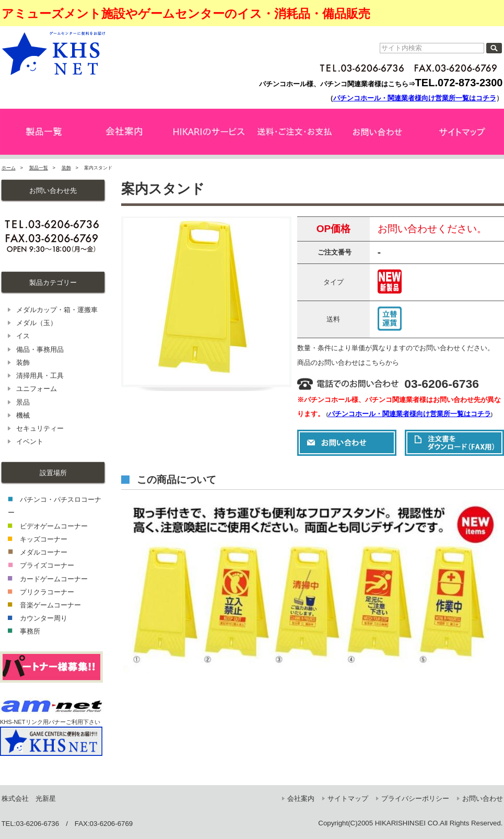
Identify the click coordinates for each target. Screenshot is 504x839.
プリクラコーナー (47, 592)
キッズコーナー (44, 539)
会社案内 (301, 798)
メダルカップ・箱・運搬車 (57, 310)
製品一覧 (39, 168)
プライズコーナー (47, 565)
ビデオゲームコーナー (54, 526)
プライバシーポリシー (415, 798)
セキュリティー (40, 428)
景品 (23, 402)
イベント (30, 441)
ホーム (9, 168)
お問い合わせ (483, 798)
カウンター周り (44, 618)
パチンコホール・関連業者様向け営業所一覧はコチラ (415, 98)
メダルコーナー (44, 552)
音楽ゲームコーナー (50, 605)
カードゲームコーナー (54, 579)
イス (23, 336)
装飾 (66, 168)
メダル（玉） (37, 323)
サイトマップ (348, 798)
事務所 (30, 631)
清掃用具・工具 (40, 376)
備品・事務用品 (40, 349)
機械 (23, 415)
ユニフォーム (37, 389)
